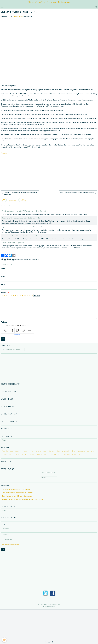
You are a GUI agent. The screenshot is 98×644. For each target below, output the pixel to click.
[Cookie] (4, 640)
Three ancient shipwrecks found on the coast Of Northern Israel (22, 499)
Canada (52, 451)
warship (25, 455)
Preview (37, 295)
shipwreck (66, 451)
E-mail (3, 276)
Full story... (4, 153)
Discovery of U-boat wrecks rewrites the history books (21, 218)
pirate (58, 451)
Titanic (18, 455)
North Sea (23, 200)
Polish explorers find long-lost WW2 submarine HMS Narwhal (24, 211)
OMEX (11, 455)
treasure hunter (55, 455)
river (32, 451)
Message (4, 293)
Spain (45, 451)
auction (5, 455)
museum (26, 451)
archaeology (66, 455)
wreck (74, 455)
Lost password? (15, 545)
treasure (18, 451)
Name (3, 268)
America (38, 451)
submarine (13, 200)
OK (3, 339)
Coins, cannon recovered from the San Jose (16, 489)
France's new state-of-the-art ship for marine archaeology (22, 236)
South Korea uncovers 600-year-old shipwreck (17, 496)
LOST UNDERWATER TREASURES (13, 350)
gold (11, 451)
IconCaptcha (17, 334)
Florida (39, 455)
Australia (5, 451)
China (73, 451)
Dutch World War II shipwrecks (13, 243)
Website (4, 285)
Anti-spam (5, 322)
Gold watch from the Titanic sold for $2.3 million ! (18, 493)
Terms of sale (49, 642)
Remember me (7, 540)
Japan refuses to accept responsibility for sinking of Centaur (23, 227)
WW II (4, 200)
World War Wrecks (18, 16)
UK (79, 455)
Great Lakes (81, 451)
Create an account (6, 545)
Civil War (32, 455)
